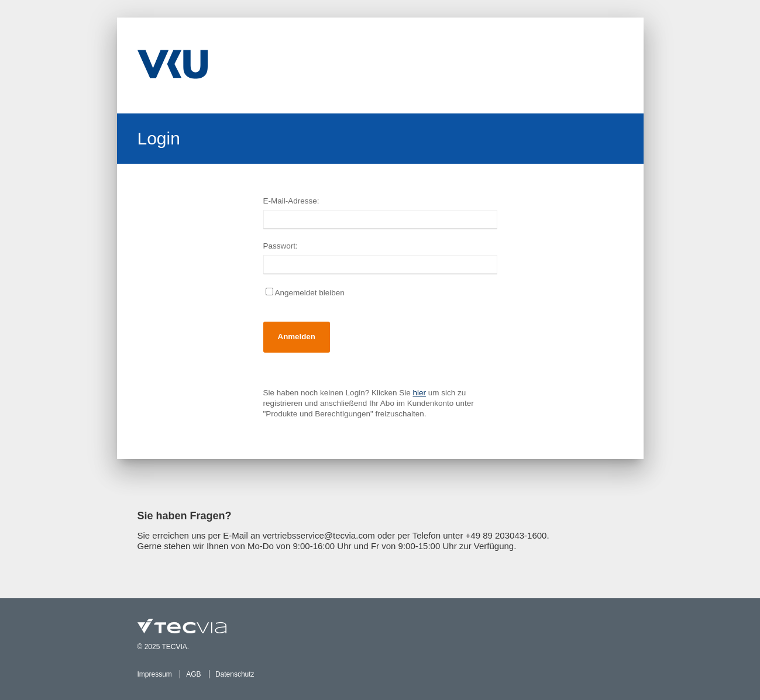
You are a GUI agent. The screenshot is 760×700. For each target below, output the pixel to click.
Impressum (155, 674)
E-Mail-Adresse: (291, 201)
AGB (193, 674)
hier (419, 393)
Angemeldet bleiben (305, 292)
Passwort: (281, 246)
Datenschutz (235, 674)
